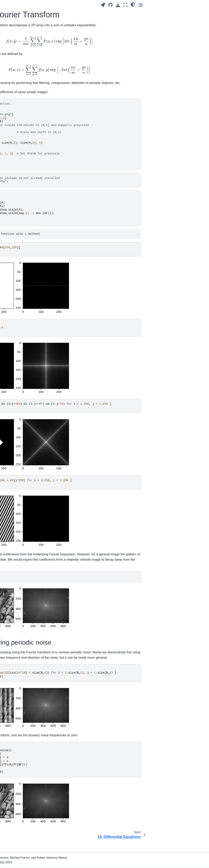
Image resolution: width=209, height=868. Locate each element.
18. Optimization (16, 249)
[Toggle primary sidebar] (49, 5)
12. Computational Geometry (17, 163)
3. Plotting (12, 87)
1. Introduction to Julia (16, 67)
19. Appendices (15, 256)
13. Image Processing (13, 174)
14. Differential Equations (15, 221)
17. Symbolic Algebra (19, 243)
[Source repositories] (172, 5)
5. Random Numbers (19, 100)
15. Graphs (13, 230)
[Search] (21, 38)
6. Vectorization (15, 107)
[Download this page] (180, 5)
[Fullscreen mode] (187, 5)
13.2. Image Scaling (22, 194)
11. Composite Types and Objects (22, 151)
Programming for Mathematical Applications (16, 53)
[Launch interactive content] (164, 5)
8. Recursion (14, 125)
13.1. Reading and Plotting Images (21, 185)
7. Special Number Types (17, 116)
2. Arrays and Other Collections (18, 78)
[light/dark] (194, 4)
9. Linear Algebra (16, 131)
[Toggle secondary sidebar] (202, 5)
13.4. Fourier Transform (17, 210)
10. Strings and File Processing (18, 140)
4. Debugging (14, 94)
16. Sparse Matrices (18, 236)
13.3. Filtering (17, 201)
